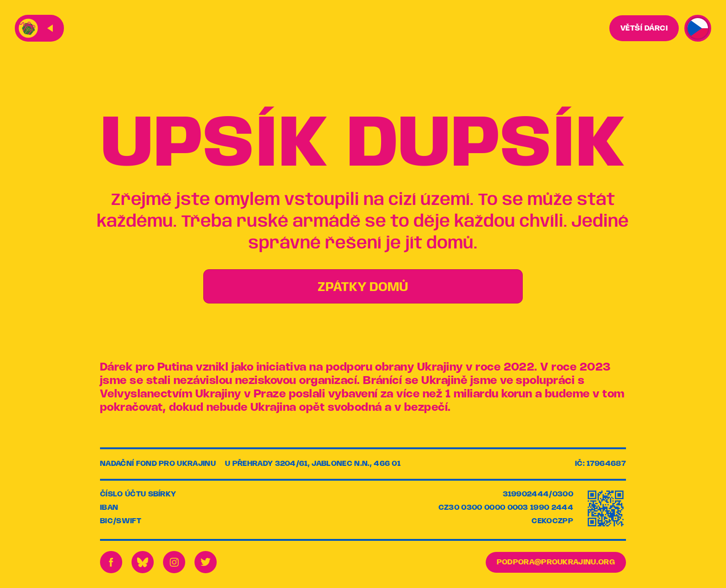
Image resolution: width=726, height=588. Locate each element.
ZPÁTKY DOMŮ (363, 288)
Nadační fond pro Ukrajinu (158, 464)
